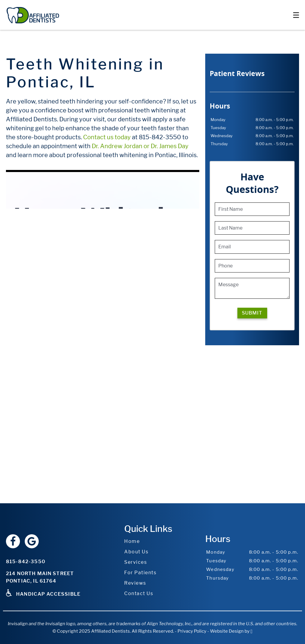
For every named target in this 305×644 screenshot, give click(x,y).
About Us (136, 552)
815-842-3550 (26, 562)
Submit (252, 313)
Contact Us (139, 593)
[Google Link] (32, 541)
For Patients (140, 573)
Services (136, 562)
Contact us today (107, 137)
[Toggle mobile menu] (296, 15)
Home (132, 541)
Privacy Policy (192, 631)
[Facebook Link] (13, 541)
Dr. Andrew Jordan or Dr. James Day (140, 146)
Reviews (135, 583)
